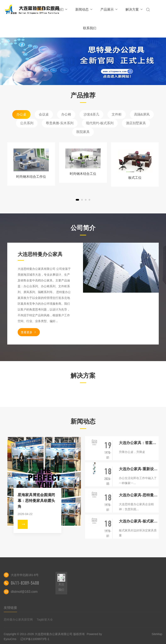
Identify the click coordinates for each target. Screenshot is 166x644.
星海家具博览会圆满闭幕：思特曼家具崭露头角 (36, 501)
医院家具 (83, 132)
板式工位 (135, 178)
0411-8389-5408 (25, 583)
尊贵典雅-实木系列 (60, 123)
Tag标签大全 (45, 620)
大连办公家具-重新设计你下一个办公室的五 (139, 469)
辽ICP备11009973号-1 (35, 639)
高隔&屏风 (142, 114)
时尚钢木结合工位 (83, 174)
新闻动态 (84, 9)
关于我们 (59, 9)
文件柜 (117, 114)
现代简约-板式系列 (100, 123)
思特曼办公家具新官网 (18, 620)
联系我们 (90, 28)
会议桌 (44, 114)
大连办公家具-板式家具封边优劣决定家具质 (139, 521)
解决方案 (134, 9)
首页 (39, 9)
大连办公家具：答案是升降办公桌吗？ (139, 443)
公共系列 (27, 123)
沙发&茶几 (91, 114)
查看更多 (29, 332)
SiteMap (157, 634)
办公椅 (66, 114)
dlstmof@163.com (24, 592)
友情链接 (10, 608)
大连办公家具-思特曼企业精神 (139, 495)
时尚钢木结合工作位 (31, 177)
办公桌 (21, 114)
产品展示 (109, 9)
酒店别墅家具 (136, 123)
